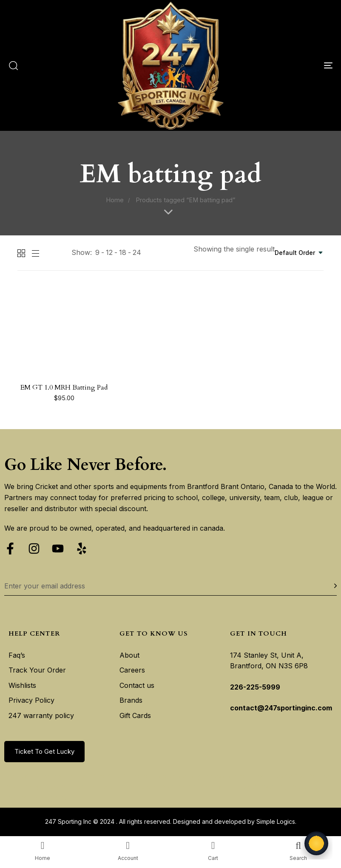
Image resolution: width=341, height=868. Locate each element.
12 (109, 252)
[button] (13, 65)
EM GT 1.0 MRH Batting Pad (64, 387)
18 (123, 252)
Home (115, 200)
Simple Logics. (276, 821)
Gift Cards (135, 715)
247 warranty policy (41, 715)
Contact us (137, 685)
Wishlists (22, 685)
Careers (132, 670)
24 (137, 252)
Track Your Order (37, 670)
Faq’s (17, 655)
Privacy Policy (31, 700)
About (129, 655)
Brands (131, 700)
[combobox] (299, 253)
